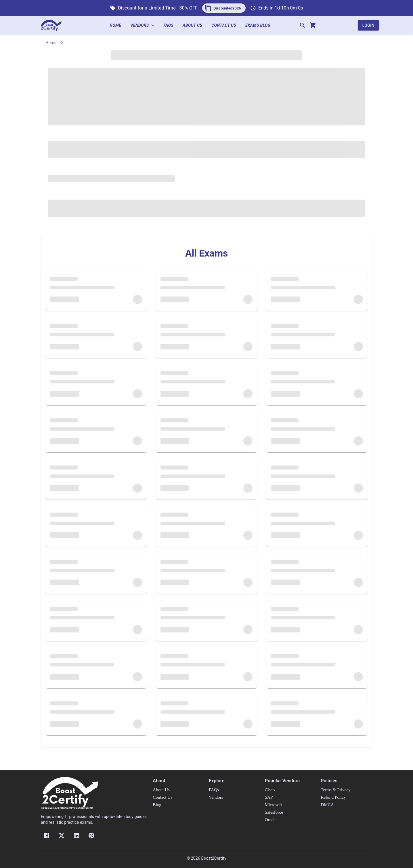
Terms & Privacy (336, 790)
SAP (269, 797)
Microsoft (274, 805)
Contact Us (226, 25)
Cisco (270, 790)
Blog (157, 805)
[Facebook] (47, 836)
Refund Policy (333, 797)
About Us (195, 25)
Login (368, 25)
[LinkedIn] (77, 836)
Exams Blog (260, 25)
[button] (224, 8)
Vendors (145, 25)
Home (118, 25)
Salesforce (274, 812)
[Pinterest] (91, 836)
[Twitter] (62, 836)
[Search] (303, 25)
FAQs (171, 25)
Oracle (271, 820)
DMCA (327, 805)
